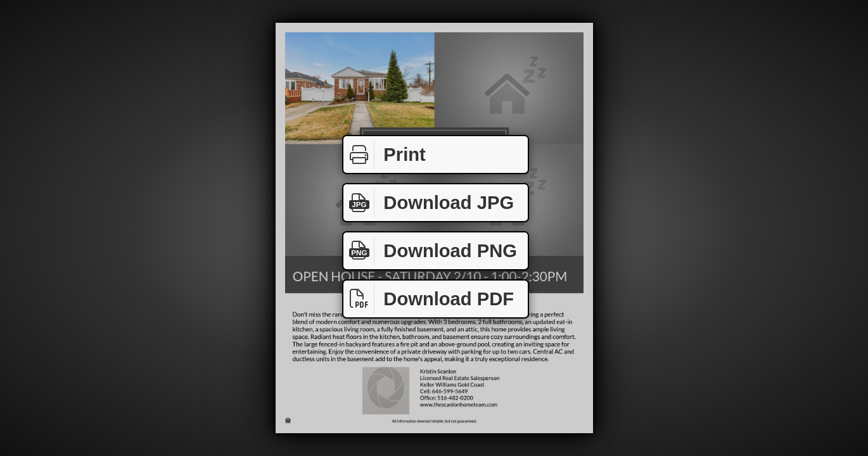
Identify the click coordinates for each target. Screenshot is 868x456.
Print (385, 155)
